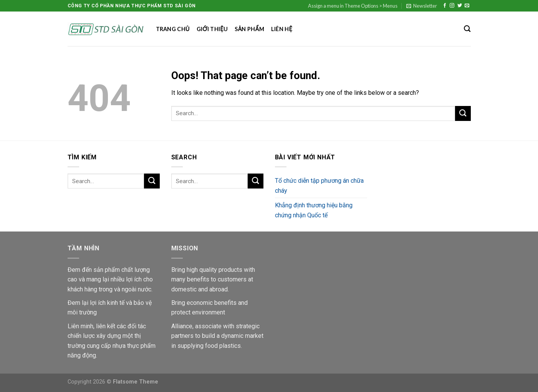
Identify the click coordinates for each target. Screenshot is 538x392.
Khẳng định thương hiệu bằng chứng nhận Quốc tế (314, 210)
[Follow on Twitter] (460, 6)
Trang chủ (173, 29)
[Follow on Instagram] (452, 6)
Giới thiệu (212, 29)
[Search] (467, 29)
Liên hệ (282, 29)
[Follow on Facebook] (445, 6)
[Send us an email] (467, 6)
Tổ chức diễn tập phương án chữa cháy (319, 186)
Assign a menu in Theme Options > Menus (353, 6)
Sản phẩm (249, 29)
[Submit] (463, 113)
